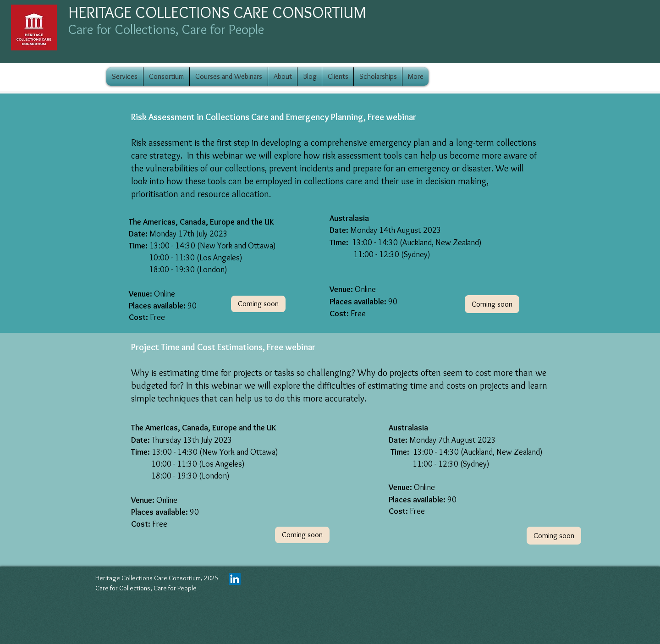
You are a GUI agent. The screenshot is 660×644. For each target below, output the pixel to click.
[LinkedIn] (235, 579)
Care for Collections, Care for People (166, 29)
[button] (554, 536)
